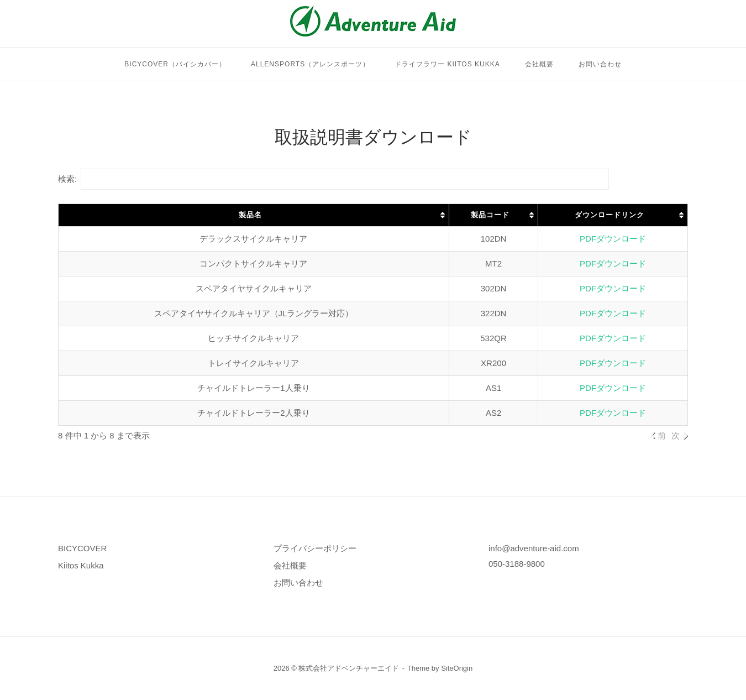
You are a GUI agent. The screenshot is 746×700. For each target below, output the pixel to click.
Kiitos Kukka (81, 565)
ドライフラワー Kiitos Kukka (447, 64)
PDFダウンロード (613, 239)
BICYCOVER (82, 548)
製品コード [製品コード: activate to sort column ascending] (490, 215)
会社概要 (539, 64)
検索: (333, 179)
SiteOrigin (457, 668)
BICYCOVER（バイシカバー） (175, 64)
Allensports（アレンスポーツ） (310, 64)
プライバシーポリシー (315, 548)
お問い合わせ (600, 64)
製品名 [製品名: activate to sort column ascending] (250, 215)
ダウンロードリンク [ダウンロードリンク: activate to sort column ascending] (610, 215)
